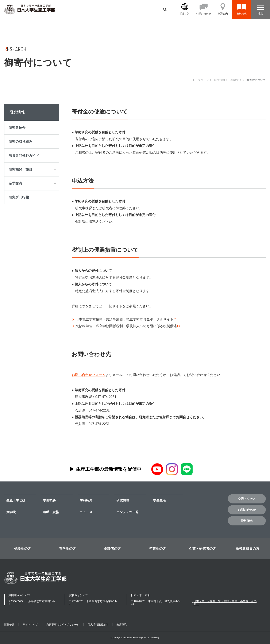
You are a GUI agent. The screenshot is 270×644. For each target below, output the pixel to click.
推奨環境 (121, 625)
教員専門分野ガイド (24, 155)
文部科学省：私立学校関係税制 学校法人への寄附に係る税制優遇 (128, 326)
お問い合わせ (247, 510)
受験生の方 (23, 549)
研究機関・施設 (20, 169)
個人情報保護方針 (98, 625)
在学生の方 (67, 549)
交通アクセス (247, 499)
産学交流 (236, 80)
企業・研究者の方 (202, 549)
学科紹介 (86, 500)
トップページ (201, 80)
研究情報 (220, 80)
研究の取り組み (20, 142)
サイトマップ (30, 625)
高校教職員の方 (247, 549)
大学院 (11, 512)
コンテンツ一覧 (128, 512)
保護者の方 (112, 549)
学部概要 (49, 500)
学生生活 (159, 500)
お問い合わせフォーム (89, 375)
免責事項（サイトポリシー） (63, 625)
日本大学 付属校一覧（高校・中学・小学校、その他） (225, 603)
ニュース (86, 512)
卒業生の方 (158, 549)
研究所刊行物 (19, 197)
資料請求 (247, 521)
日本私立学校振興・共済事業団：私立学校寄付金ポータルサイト (126, 319)
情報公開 (9, 625)
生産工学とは (16, 500)
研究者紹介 (17, 128)
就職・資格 (51, 512)
